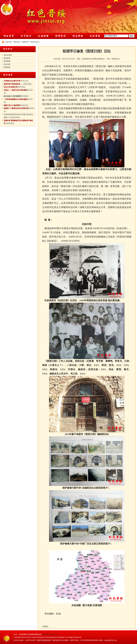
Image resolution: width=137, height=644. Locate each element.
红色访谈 (7, 64)
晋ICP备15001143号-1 (50, 634)
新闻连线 (7, 67)
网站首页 (17, 42)
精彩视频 (7, 61)
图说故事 (7, 58)
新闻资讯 (25, 42)
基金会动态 (35, 42)
